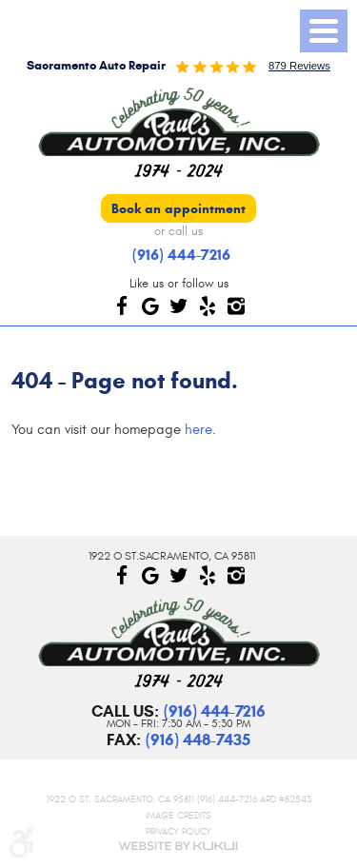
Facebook (122, 306)
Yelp (208, 306)
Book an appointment (178, 208)
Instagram (236, 306)
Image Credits (178, 816)
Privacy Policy (178, 831)
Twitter (179, 306)
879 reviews (299, 66)
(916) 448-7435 (198, 740)
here (198, 430)
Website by (179, 846)
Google (150, 306)
